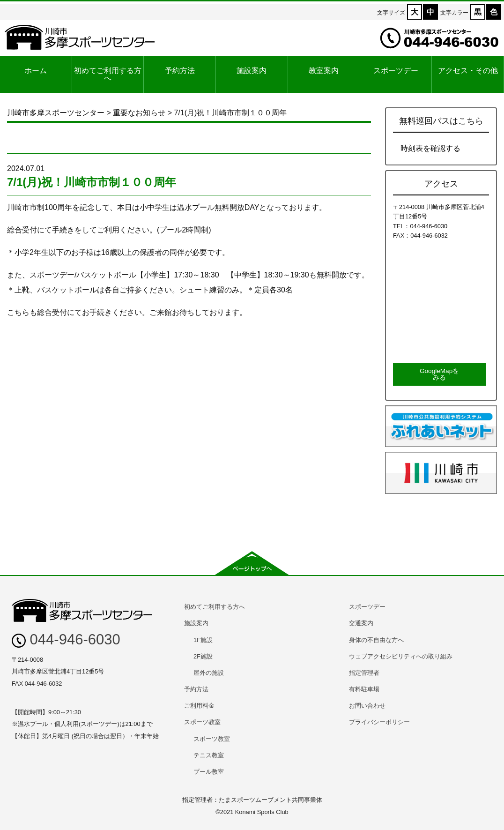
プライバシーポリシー (379, 722)
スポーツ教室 (202, 722)
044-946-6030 (66, 639)
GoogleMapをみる (439, 374)
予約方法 (180, 71)
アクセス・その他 (468, 71)
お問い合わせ (367, 706)
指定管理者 (364, 673)
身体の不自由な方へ (376, 640)
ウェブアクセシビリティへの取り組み (401, 656)
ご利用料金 (199, 706)
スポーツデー (396, 71)
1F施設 (203, 640)
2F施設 (203, 656)
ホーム (36, 71)
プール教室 (209, 772)
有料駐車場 (364, 689)
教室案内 (324, 71)
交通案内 (361, 623)
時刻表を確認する (430, 148)
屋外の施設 (209, 673)
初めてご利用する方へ (108, 74)
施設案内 (252, 71)
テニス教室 (209, 755)
